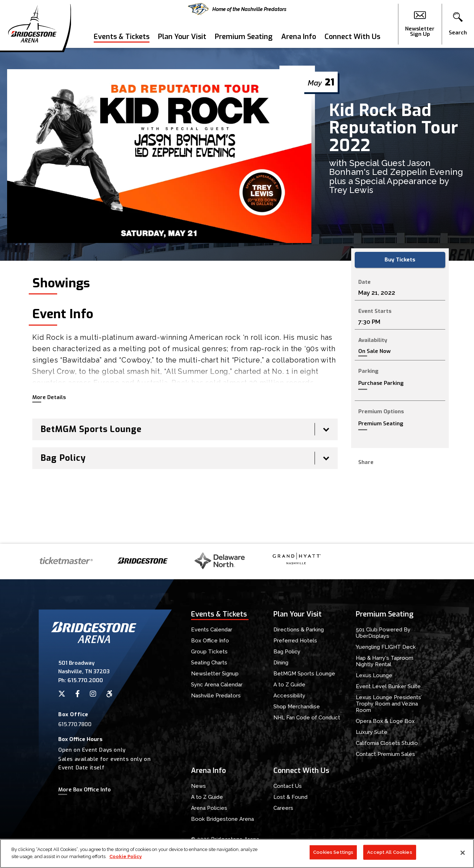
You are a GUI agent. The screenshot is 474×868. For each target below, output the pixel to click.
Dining (281, 663)
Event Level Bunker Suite (388, 686)
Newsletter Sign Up (420, 24)
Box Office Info (210, 641)
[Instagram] (93, 694)
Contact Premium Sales (385, 754)
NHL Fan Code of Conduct (307, 718)
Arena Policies (209, 808)
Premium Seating (244, 37)
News (198, 786)
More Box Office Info (85, 790)
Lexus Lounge (374, 675)
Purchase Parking (381, 383)
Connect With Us (352, 37)
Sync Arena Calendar (217, 685)
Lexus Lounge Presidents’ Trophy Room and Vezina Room (389, 704)
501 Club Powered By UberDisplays (383, 633)
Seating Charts (209, 663)
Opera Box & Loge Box (385, 721)
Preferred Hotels (295, 641)
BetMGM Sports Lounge (304, 674)
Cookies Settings (333, 855)
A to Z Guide (289, 685)
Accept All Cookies (389, 855)
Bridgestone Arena (32, 24)
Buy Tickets (400, 260)
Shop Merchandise (297, 707)
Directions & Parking (299, 630)
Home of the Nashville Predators (237, 9)
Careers (283, 808)
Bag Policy (287, 652)
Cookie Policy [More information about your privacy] (126, 860)
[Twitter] (62, 694)
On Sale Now (374, 351)
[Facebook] (78, 694)
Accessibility (289, 696)
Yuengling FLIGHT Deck (386, 647)
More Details (49, 397)
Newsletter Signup (215, 674)
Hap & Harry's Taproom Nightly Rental (385, 661)
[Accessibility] (109, 694)
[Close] (463, 856)
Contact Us (288, 786)
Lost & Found (290, 797)
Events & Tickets (122, 37)
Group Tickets (209, 652)
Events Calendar (212, 630)
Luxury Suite (372, 732)
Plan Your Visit (182, 37)
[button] (458, 24)
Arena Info (299, 37)
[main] (237, 296)
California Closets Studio (387, 743)
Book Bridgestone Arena (222, 819)
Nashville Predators (216, 696)
